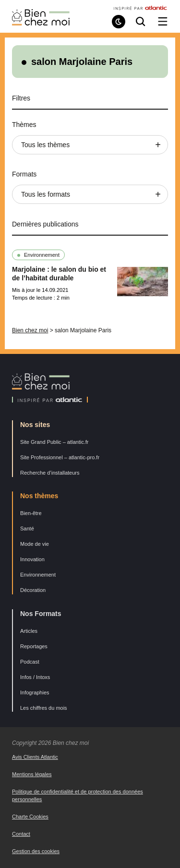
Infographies (35, 692)
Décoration (33, 590)
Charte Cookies (30, 817)
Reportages (34, 646)
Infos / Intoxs (35, 677)
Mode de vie (35, 544)
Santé (27, 528)
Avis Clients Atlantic (35, 757)
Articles (29, 631)
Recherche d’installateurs (50, 473)
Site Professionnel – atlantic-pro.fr (60, 457)
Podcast (30, 662)
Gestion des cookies (36, 851)
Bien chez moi (30, 330)
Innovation (32, 559)
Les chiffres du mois (44, 708)
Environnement (42, 255)
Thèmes (24, 125)
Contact (21, 834)
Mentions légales (32, 774)
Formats (24, 174)
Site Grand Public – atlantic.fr (54, 442)
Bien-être (31, 513)
